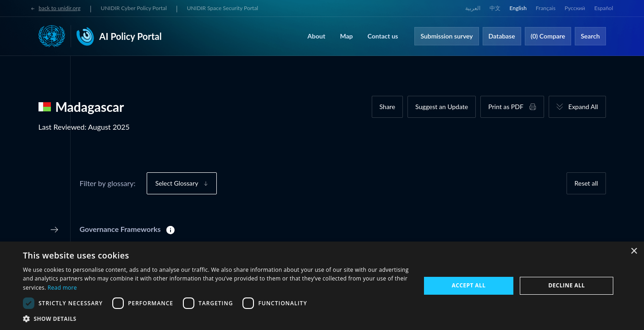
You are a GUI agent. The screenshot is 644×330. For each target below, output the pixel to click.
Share (387, 107)
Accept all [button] (469, 285)
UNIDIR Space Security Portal (223, 8)
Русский (575, 8)
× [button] (634, 251)
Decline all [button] (567, 285)
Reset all (586, 183)
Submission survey (446, 36)
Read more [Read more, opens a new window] (62, 288)
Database (502, 36)
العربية (473, 8)
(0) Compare (548, 36)
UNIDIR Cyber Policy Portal (134, 8)
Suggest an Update (442, 107)
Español (603, 8)
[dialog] (322, 286)
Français (546, 8)
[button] (216, 319)
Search (590, 36)
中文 (495, 8)
